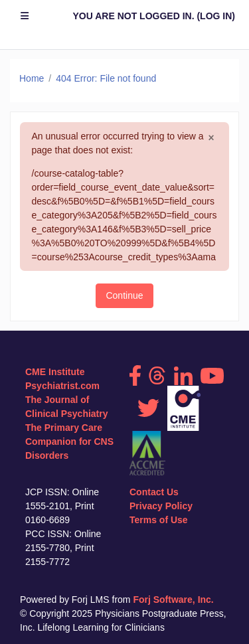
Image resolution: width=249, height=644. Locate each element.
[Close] (211, 138)
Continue (124, 295)
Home (32, 78)
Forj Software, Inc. (173, 600)
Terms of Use (159, 520)
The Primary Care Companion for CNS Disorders (69, 442)
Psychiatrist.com (62, 386)
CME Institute (55, 372)
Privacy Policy (161, 506)
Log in (216, 16)
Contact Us (154, 492)
